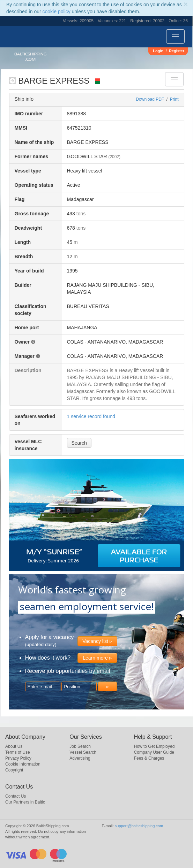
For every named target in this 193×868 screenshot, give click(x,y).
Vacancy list (95, 641)
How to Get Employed (154, 746)
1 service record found (91, 416)
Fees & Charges (149, 758)
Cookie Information (23, 764)
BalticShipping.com (30, 57)
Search (79, 443)
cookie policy (57, 11)
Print (174, 99)
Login (158, 51)
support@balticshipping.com (139, 826)
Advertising (80, 758)
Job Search (80, 746)
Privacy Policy (18, 758)
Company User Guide (154, 752)
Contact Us (16, 796)
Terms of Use (18, 752)
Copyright (14, 770)
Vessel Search (83, 752)
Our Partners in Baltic (25, 802)
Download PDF (150, 99)
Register (177, 51)
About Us (14, 746)
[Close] (186, 4)
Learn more (95, 658)
